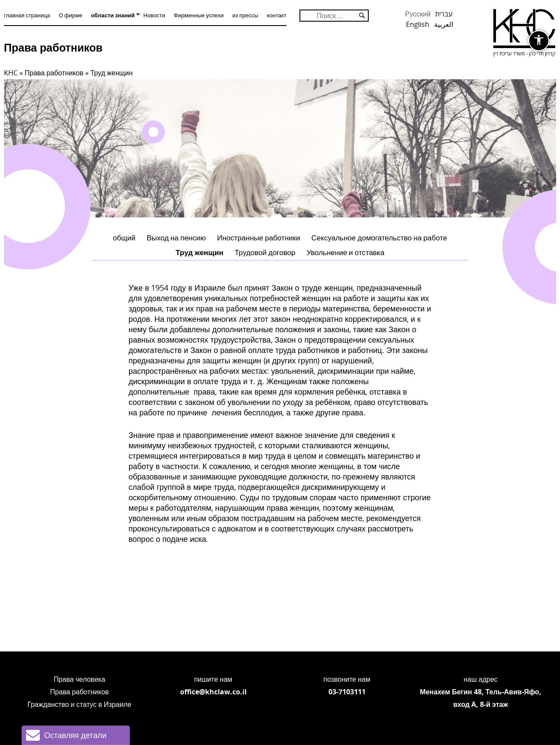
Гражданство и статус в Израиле (79, 704)
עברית (444, 14)
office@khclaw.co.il (213, 692)
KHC (11, 73)
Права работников (53, 47)
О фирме (71, 15)
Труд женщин (200, 252)
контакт (277, 15)
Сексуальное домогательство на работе (380, 238)
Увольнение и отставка (345, 252)
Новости (154, 15)
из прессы (245, 15)
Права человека (79, 679)
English (418, 24)
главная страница (27, 15)
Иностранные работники (259, 238)
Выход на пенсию (176, 238)
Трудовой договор (265, 252)
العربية (444, 24)
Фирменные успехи (199, 15)
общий (124, 238)
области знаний (113, 15)
